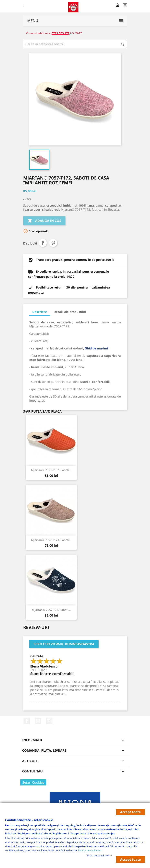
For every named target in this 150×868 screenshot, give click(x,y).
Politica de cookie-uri (90, 850)
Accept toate (130, 812)
